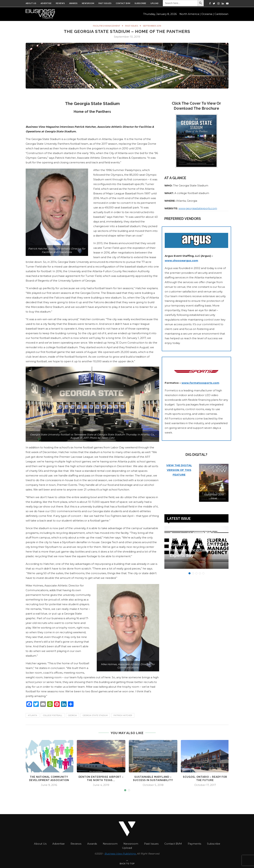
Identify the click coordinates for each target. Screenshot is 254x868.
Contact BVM (123, 3)
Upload (154, 3)
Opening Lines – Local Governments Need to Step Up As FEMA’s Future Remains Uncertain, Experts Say (195, 548)
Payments (194, 843)
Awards (73, 3)
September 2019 (152, 26)
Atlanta (33, 715)
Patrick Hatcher (123, 715)
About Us (31, 3)
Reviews (60, 3)
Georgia (72, 715)
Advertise (46, 3)
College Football (53, 715)
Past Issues (105, 3)
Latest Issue (179, 518)
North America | (190, 14)
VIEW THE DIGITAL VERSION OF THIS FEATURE (179, 470)
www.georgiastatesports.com (198, 208)
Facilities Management (107, 26)
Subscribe (140, 3)
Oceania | (208, 14)
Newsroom (88, 3)
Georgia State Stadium (95, 715)
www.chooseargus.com (181, 260)
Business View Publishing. (121, 853)
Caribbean (221, 14)
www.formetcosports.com (200, 383)
